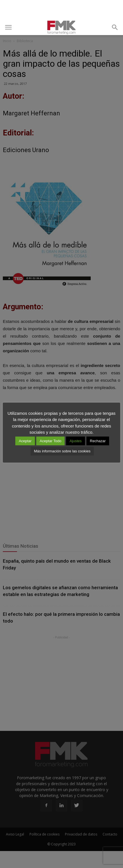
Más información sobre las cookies (62, 451)
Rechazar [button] (98, 441)
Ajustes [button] (76, 441)
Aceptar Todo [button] (50, 441)
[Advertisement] (61, 10)
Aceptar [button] (25, 441)
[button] (115, 27)
